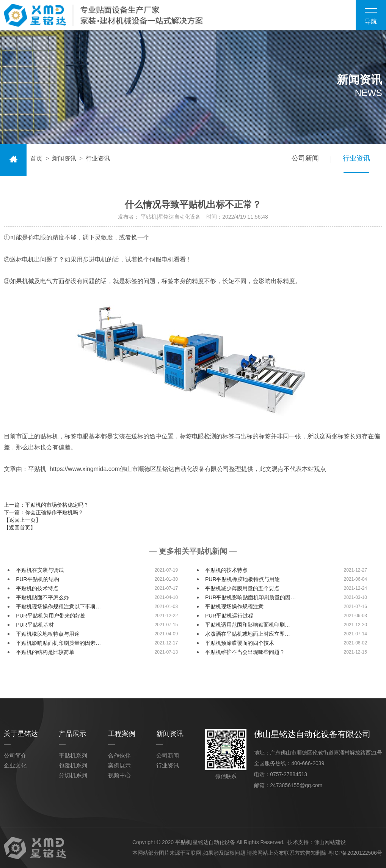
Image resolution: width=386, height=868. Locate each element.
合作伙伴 (119, 755)
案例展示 (119, 765)
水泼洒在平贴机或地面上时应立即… (248, 634)
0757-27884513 (289, 774)
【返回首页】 (20, 528)
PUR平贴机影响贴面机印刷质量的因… (251, 597)
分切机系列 (73, 775)
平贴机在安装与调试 (40, 570)
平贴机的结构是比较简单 (45, 652)
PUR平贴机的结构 (38, 579)
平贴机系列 (73, 755)
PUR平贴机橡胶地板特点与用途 (243, 579)
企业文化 (15, 765)
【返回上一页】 (22, 520)
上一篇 (46, 505)
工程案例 (122, 734)
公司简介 (15, 755)
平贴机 (183, 841)
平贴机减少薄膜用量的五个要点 (242, 588)
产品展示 (72, 734)
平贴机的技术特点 (226, 570)
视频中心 (119, 775)
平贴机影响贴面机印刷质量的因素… (58, 643)
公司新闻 (305, 158)
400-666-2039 (308, 763)
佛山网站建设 (330, 841)
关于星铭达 (21, 734)
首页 (36, 158)
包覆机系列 (73, 765)
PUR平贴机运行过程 (229, 616)
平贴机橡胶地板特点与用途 (48, 634)
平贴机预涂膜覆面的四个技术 (240, 643)
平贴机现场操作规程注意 (234, 606)
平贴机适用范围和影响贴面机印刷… (248, 625)
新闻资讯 (64, 158)
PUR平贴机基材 (35, 625)
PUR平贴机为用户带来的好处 (51, 616)
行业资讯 (356, 158)
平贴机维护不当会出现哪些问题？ (245, 652)
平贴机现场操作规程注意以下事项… (58, 606)
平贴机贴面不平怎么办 (42, 597)
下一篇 (44, 512)
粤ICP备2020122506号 (355, 852)
